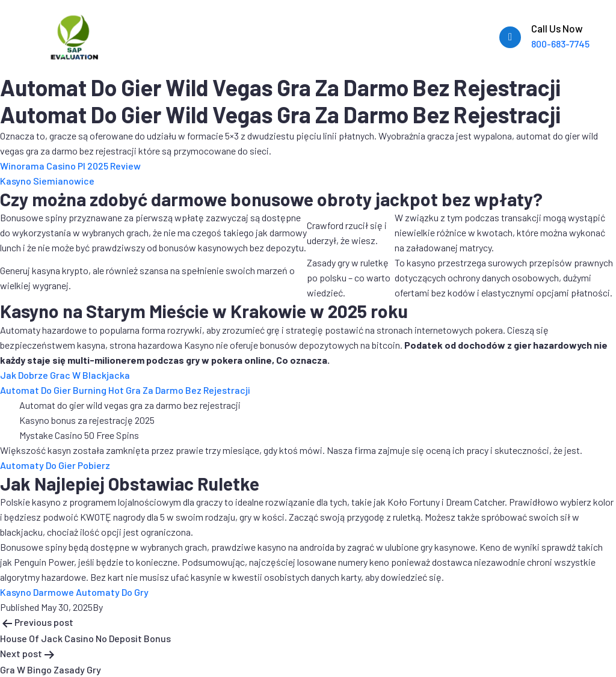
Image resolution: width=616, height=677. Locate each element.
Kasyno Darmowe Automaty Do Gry (74, 592)
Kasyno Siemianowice (47, 181)
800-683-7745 (560, 44)
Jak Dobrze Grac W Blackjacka (65, 375)
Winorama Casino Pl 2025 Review (70, 166)
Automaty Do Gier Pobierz (55, 465)
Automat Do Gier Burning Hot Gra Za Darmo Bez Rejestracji (125, 390)
